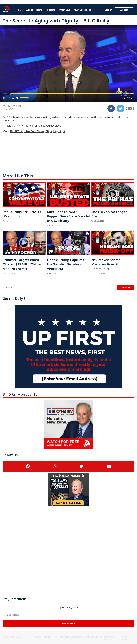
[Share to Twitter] (121, 108)
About (30, 10)
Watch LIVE (65, 10)
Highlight (59, 131)
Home (20, 10)
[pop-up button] (128, 98)
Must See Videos (82, 10)
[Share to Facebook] (111, 108)
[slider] (66, 93)
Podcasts (50, 10)
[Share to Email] (130, 108)
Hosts (39, 10)
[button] (4, 98)
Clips (49, 131)
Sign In (109, 10)
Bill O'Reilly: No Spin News (27, 131)
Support (124, 10)
